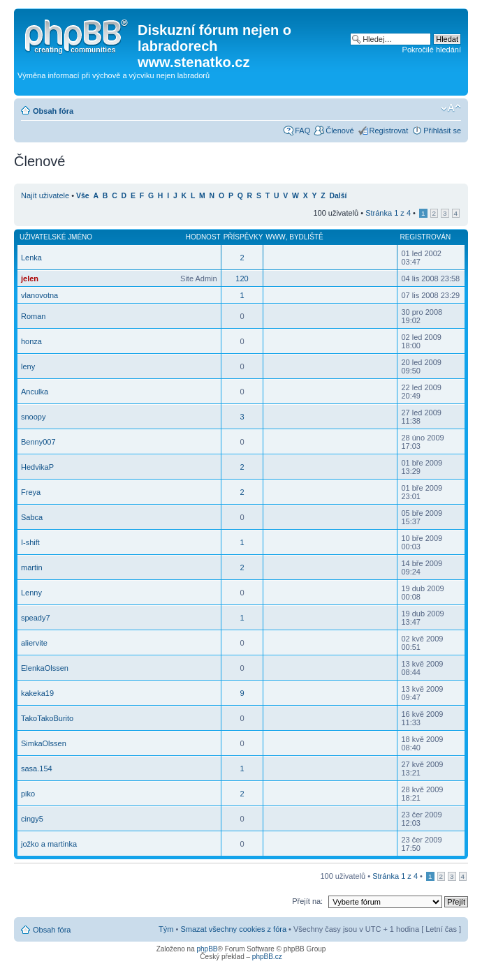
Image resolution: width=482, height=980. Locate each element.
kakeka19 (37, 693)
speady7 (36, 618)
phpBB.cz (267, 957)
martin (32, 567)
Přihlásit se (442, 131)
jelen (30, 279)
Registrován (425, 237)
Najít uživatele (45, 195)
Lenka (31, 258)
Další (338, 196)
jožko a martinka (49, 844)
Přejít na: (307, 901)
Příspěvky (243, 237)
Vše (83, 196)
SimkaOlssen (44, 743)
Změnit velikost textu (451, 108)
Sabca (32, 517)
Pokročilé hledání (432, 50)
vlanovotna (39, 295)
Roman (33, 316)
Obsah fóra (53, 111)
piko (28, 794)
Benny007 (38, 442)
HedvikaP (37, 467)
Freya (31, 492)
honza (31, 341)
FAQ (302, 131)
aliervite (34, 643)
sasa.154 (37, 769)
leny (28, 366)
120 (242, 279)
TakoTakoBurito (47, 718)
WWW (275, 237)
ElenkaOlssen (45, 668)
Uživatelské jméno (56, 237)
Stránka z (388, 213)
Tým (166, 929)
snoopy (33, 417)
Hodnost (203, 237)
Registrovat (389, 131)
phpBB (207, 949)
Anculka (35, 392)
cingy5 (32, 819)
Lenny (31, 593)
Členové (339, 131)
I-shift (30, 542)
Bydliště (306, 237)
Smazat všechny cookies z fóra (233, 929)
